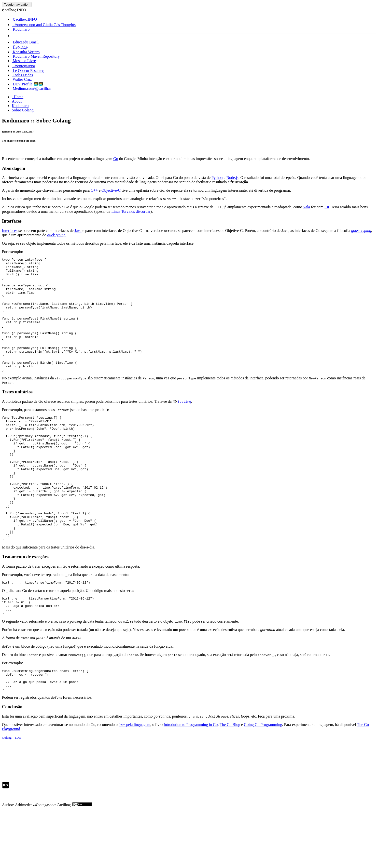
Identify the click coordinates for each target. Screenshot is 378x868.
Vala (307, 207)
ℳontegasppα (23, 66)
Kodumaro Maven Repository (36, 56)
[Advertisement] (91, 811)
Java (78, 231)
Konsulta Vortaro (26, 52)
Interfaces (10, 231)
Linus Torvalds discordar (131, 211)
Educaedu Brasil (25, 42)
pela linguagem (134, 781)
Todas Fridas (22, 75)
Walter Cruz (22, 79)
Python (217, 178)
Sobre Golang (23, 110)
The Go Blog (230, 781)
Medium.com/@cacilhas (31, 88)
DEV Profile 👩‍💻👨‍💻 (28, 84)
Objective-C (111, 190)
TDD (18, 794)
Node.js (232, 178)
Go (116, 159)
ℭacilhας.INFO (24, 19)
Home (18, 97)
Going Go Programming (263, 781)
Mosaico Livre (24, 61)
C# (327, 207)
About (17, 101)
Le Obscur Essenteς (28, 71)
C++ (94, 190)
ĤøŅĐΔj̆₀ (20, 47)
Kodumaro (21, 29)
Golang (7, 794)
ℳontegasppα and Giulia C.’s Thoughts (44, 25)
